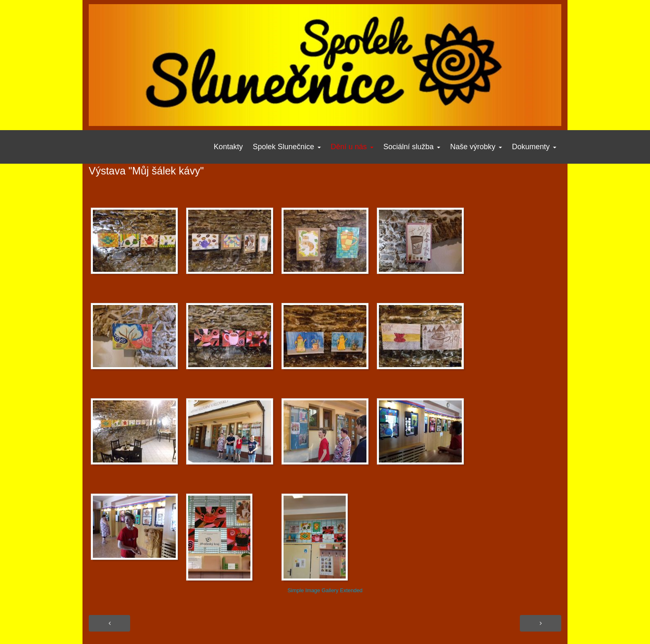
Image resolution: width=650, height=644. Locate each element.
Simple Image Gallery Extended (325, 590)
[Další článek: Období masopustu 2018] (541, 623)
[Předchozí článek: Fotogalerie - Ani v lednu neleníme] (109, 623)
